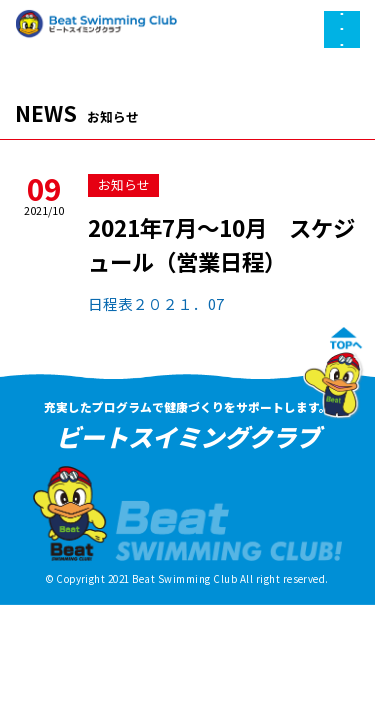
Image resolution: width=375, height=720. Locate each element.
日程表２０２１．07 (156, 303)
